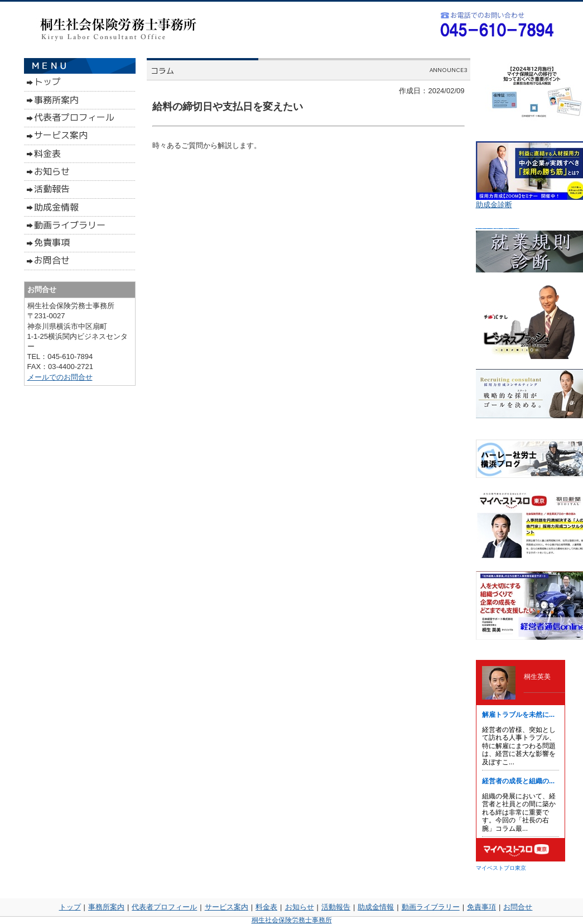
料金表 (266, 907)
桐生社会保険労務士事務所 (292, 920)
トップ (70, 907)
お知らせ (300, 907)
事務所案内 (106, 907)
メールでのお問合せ (60, 377)
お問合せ (518, 907)
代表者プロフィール (164, 907)
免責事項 (481, 907)
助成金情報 (376, 907)
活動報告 (336, 907)
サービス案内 (227, 907)
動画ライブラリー (431, 907)
